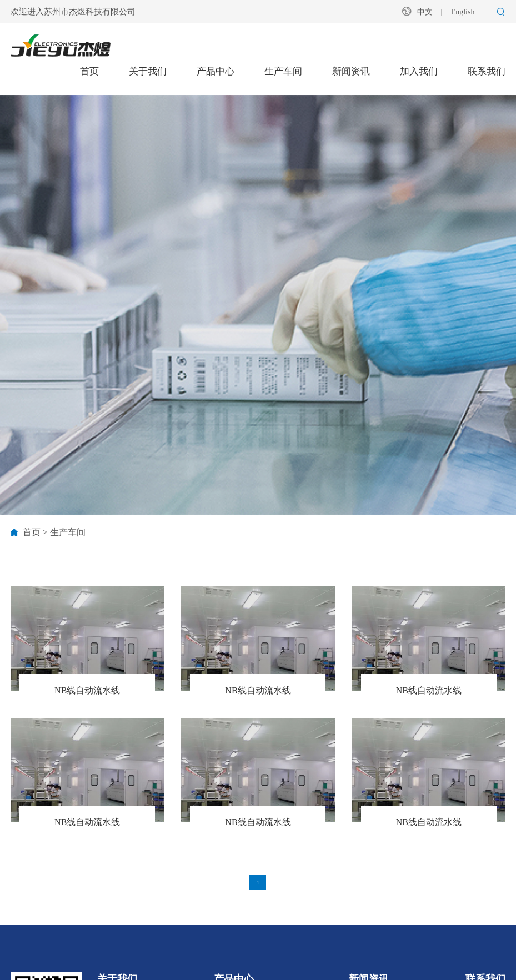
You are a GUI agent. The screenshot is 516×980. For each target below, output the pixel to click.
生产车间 (283, 71)
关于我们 (148, 71)
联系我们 (487, 71)
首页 (89, 71)
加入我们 (419, 71)
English (463, 12)
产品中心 (216, 71)
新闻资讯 (351, 71)
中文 (425, 12)
